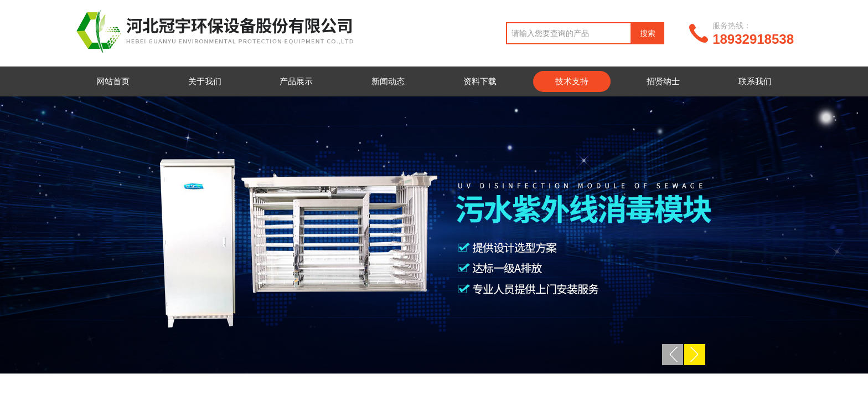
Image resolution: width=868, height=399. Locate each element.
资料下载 (480, 81)
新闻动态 (388, 81)
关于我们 (205, 81)
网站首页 (113, 81)
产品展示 (296, 81)
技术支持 (572, 81)
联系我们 (755, 81)
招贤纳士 (663, 81)
